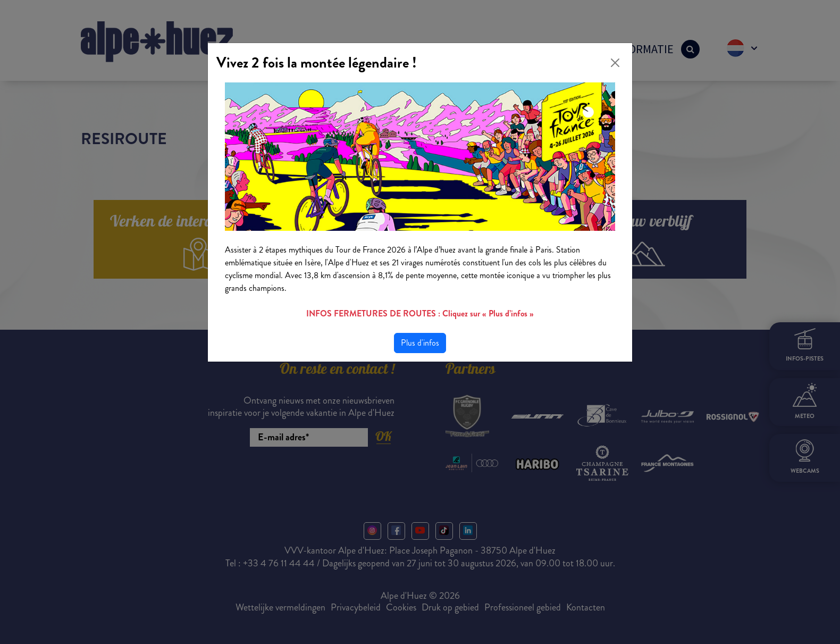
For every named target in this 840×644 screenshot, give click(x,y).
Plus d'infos (420, 343)
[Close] (615, 63)
